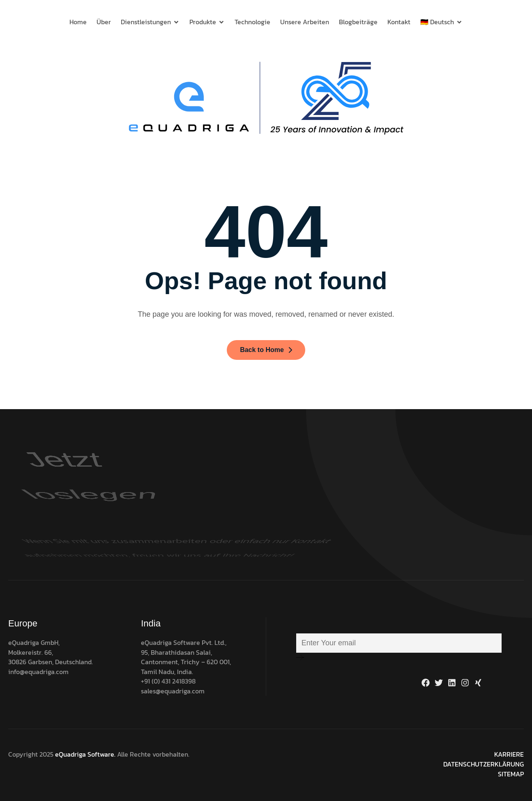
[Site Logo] (266, 98)
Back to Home (266, 350)
